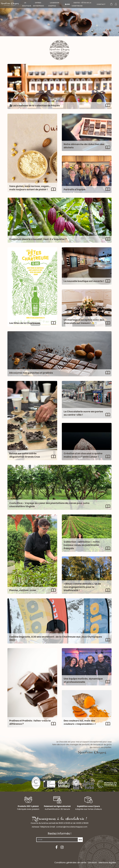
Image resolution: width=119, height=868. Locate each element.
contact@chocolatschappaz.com (72, 827)
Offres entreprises (38, 4)
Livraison (92, 862)
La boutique (27, 4)
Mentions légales (107, 862)
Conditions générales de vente (70, 862)
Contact (101, 4)
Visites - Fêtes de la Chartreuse (81, 4)
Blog (67, 4)
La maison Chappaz (54, 4)
